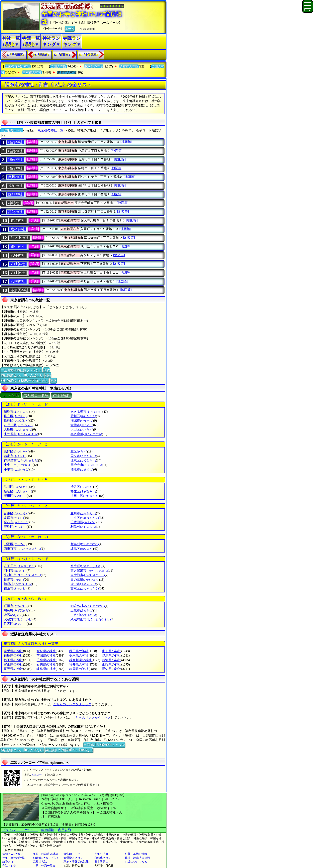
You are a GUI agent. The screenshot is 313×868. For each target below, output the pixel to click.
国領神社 (15, 194)
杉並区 (83, 491)
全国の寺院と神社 (18, 66)
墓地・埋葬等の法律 (76, 862)
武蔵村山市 (91, 619)
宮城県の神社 (46, 651)
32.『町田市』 (62, 55)
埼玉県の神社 (13, 660)
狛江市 (82, 469)
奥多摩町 (86, 434)
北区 (79, 451)
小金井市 (18, 465)
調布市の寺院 (129, 66)
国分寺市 (86, 465)
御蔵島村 (88, 606)
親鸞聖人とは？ (73, 858)
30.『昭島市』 (42, 55)
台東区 (16, 513)
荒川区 (83, 416)
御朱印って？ (72, 854)
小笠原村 (21, 434)
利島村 (83, 527)
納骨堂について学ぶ (46, 858)
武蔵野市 (18, 619)
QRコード (38, 775)
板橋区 (16, 420)
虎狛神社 (15, 186)
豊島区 (15, 527)
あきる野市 (86, 412)
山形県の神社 (112, 651)
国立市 (83, 456)
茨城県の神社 (46, 655)
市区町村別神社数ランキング (21, 370)
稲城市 (82, 420)
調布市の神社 (67, 72)
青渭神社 (18, 220)
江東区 (83, 460)
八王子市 (19, 566)
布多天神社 (20, 290)
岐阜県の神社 (46, 669)
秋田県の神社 (79, 651)
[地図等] (126, 142)
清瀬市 (15, 456)
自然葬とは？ (103, 858)
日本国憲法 (101, 862)
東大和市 (88, 575)
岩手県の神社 (13, 651)
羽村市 (15, 571)
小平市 (16, 469)
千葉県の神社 (46, 660)
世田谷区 (85, 496)
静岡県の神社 (79, 669)
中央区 (85, 518)
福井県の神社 (79, 664)
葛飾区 (16, 451)
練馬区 (82, 549)
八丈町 (86, 566)
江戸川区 (18, 425)
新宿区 (18, 491)
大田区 (82, 429)
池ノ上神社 (20, 238)
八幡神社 (18, 255)
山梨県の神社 (112, 664)
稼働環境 (48, 830)
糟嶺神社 (18, 229)
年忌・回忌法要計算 (46, 854)
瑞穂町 (16, 610)
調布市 (16, 522)
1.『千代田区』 (16, 55)
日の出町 (85, 580)
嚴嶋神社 (15, 177)
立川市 (83, 513)
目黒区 (15, 624)
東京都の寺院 (94, 66)
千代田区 (83, 522)
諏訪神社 (15, 212)
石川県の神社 (46, 664)
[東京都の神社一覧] (51, 130)
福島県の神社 (13, 655)
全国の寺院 (58, 66)
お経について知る (136, 862)
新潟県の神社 (112, 660)
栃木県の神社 (79, 655)
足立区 (15, 416)
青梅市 (82, 425)
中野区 (15, 544)
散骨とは (8, 862)
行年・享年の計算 (13, 858)
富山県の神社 (13, 664)
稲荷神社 (15, 142)
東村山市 (22, 575)
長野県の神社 (13, 669)
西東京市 (22, 549)
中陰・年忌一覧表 (44, 866)
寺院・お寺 (9, 866)
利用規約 (64, 830)
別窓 (47, 370)
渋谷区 (82, 487)
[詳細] (32, 142)
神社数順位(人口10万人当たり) (22, 375)
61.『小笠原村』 (89, 55)
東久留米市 (89, 571)
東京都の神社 (32, 72)
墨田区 (15, 496)
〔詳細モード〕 (12, 130)
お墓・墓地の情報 (136, 854)
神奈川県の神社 (80, 660)
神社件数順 (61, 395)
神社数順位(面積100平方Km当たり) (25, 380)
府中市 (83, 584)
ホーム (70, 28)
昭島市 (16, 412)
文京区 (85, 588)
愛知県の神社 (112, 669)
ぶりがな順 (11, 395)
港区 (13, 615)
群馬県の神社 (112, 655)
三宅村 (83, 615)
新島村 (85, 544)
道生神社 (18, 247)
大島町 (18, 429)
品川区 (16, 487)
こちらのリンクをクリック (72, 704)
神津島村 (21, 460)
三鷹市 (82, 610)
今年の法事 (101, 854)
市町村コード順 (36, 395)
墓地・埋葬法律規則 (137, 858)
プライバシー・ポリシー (20, 830)
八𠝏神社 (18, 281)
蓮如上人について (13, 854)
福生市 (15, 588)
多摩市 (14, 518)
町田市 (15, 606)
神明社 (14, 203)
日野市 (14, 580)
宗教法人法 (40, 862)
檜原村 (18, 584)
